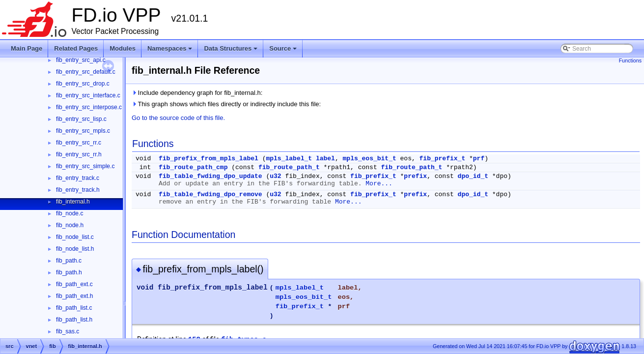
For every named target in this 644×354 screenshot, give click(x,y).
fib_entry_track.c (78, 178)
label (325, 159)
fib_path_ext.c (74, 284)
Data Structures (231, 51)
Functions (630, 60)
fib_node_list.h (75, 249)
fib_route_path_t (289, 167)
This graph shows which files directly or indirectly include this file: (226, 104)
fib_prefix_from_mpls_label (209, 159)
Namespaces (171, 51)
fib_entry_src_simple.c (85, 166)
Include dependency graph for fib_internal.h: (197, 93)
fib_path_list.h (74, 320)
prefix (415, 176)
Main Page (27, 48)
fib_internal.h (73, 202)
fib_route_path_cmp (193, 167)
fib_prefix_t (443, 159)
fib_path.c (69, 261)
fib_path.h (69, 272)
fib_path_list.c (74, 308)
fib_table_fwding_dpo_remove (210, 194)
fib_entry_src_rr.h (79, 154)
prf (479, 159)
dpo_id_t (473, 176)
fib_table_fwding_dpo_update (210, 176)
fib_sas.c (68, 331)
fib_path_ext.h (74, 296)
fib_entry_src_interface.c (88, 95)
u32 (275, 176)
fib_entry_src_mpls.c (83, 131)
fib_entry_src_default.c (86, 72)
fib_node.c (70, 213)
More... (379, 184)
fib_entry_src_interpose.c (89, 107)
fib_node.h (70, 225)
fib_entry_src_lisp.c (81, 119)
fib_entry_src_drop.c (83, 84)
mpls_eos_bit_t (370, 159)
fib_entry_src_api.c (81, 60)
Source (284, 51)
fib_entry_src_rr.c (79, 143)
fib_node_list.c (75, 237)
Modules (123, 48)
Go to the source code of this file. (178, 118)
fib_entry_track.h (78, 190)
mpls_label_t (289, 159)
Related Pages (76, 48)
